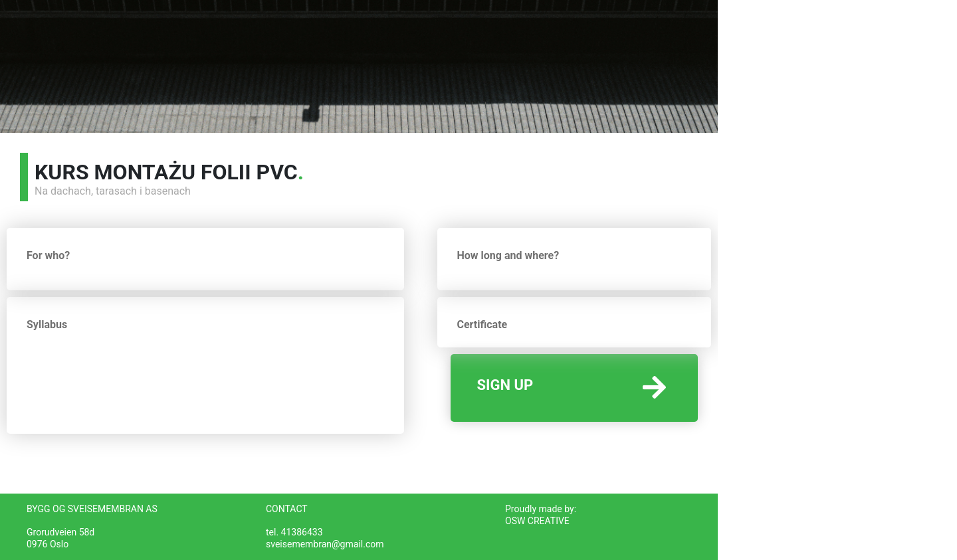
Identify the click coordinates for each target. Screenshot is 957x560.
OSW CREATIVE (537, 521)
